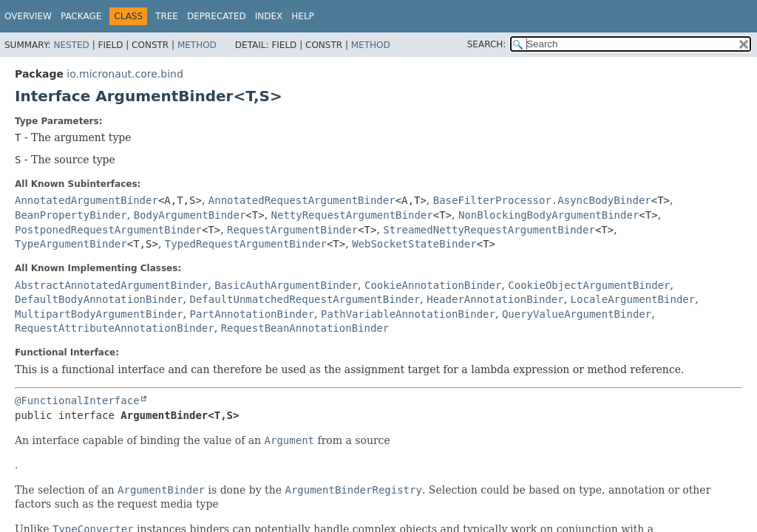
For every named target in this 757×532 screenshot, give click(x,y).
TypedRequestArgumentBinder (246, 244)
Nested (71, 45)
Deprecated (217, 16)
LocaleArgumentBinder (633, 299)
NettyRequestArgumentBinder (352, 215)
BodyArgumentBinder (190, 215)
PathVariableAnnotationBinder (408, 314)
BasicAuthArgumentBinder (286, 285)
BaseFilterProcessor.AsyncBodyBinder (542, 200)
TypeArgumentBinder (71, 244)
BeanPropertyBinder (71, 215)
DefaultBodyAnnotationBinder (99, 299)
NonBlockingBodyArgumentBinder (549, 215)
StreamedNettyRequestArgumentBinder (489, 230)
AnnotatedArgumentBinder (86, 200)
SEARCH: (487, 44)
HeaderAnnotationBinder (495, 299)
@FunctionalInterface (77, 400)
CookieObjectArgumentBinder (589, 285)
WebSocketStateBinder (414, 244)
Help (303, 16)
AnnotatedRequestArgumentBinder (302, 200)
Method (197, 45)
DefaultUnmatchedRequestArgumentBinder (305, 299)
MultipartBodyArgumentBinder (99, 314)
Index (269, 16)
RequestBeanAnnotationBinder (305, 328)
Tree (167, 16)
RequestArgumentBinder (292, 230)
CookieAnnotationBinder (433, 285)
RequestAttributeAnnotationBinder (115, 328)
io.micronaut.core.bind (125, 74)
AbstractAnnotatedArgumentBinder (111, 285)
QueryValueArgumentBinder (577, 314)
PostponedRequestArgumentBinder (108, 230)
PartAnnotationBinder (252, 314)
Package (81, 16)
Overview (28, 16)
